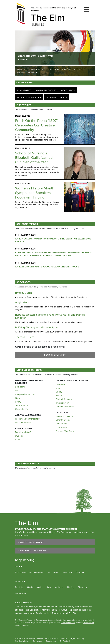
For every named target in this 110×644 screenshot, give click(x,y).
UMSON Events (63, 420)
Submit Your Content (31, 542)
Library (18, 398)
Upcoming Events (28, 464)
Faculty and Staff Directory (27, 419)
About (23, 603)
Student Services (64, 399)
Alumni (18, 440)
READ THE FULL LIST (55, 355)
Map (17, 390)
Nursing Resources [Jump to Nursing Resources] (29, 97)
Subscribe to (32, 550)
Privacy (64, 639)
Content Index (51, 641)
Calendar (80, 572)
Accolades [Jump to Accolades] (68, 90)
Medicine (59, 587)
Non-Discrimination (22, 641)
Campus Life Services (25, 394)
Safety (18, 402)
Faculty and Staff (23, 432)
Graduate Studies (35, 587)
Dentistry (19, 587)
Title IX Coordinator (68, 623)
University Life (22, 409)
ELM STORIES (24, 105)
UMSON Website (23, 423)
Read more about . (64, 613)
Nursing (71, 587)
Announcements (37, 572)
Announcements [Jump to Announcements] (46, 90)
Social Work (21, 593)
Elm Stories (20, 572)
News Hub (67, 572)
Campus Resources (65, 407)
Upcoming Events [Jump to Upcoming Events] (56, 97)
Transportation (22, 405)
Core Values (37, 641)
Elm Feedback (65, 641)
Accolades (23, 282)
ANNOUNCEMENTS (27, 224)
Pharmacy (83, 587)
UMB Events (62, 424)
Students (19, 436)
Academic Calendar (65, 416)
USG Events (61, 427)
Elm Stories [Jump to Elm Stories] (24, 90)
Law (49, 587)
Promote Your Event (65, 431)
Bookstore (20, 387)
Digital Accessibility (77, 639)
